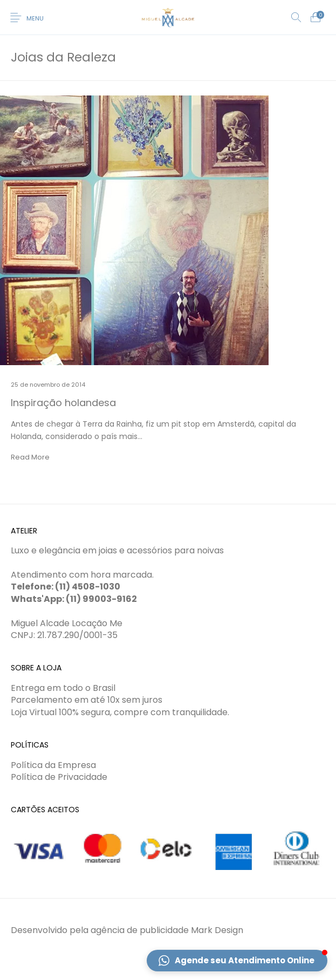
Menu (35, 18)
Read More (30, 457)
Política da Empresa (53, 765)
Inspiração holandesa (63, 403)
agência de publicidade (140, 930)
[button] (237, 961)
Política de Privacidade (59, 777)
